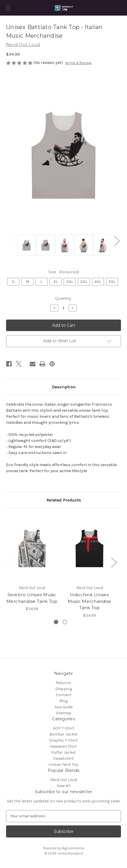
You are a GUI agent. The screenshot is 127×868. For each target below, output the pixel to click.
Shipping (64, 689)
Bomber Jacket (64, 734)
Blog (64, 701)
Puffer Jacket (64, 752)
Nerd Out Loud (64, 780)
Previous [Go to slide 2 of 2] (10, 241)
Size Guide (64, 707)
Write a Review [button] (78, 63)
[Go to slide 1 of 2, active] (56, 622)
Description (64, 387)
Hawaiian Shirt (64, 746)
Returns (64, 683)
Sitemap (64, 713)
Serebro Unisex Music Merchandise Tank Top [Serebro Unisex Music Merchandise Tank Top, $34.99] (32, 598)
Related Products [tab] (64, 500)
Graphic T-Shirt (64, 740)
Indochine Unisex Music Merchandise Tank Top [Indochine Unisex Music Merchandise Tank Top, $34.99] (89, 601)
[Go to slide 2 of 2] (65, 622)
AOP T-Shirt (64, 728)
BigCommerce (73, 848)
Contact (64, 695)
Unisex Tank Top (64, 765)
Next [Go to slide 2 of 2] (117, 241)
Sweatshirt (64, 758)
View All (64, 786)
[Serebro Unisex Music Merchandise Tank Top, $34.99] (32, 548)
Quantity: (64, 298)
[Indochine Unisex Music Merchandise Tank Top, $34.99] (89, 548)
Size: (64, 272)
